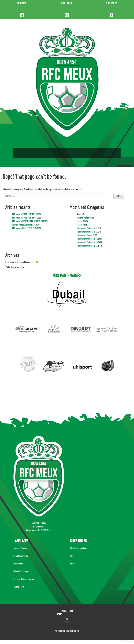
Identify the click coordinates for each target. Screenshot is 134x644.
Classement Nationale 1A (87, 232)
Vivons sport (19, 587)
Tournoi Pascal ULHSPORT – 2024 (26, 225)
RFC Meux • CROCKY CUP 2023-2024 (26, 229)
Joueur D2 (81, 222)
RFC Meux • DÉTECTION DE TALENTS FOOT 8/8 (30, 222)
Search (119, 196)
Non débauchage (21, 572)
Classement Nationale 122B (88, 246)
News (79, 214)
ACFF (72, 556)
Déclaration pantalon (79, 548)
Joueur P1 (81, 225)
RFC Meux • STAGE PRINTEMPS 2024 (26, 218)
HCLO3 (67, 622)
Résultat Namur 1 (84, 218)
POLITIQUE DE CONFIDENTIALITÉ (67, 631)
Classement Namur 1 (85, 236)
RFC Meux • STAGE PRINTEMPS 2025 (26, 214)
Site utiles (112, 3)
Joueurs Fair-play (21, 548)
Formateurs (18, 564)
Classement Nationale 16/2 (88, 239)
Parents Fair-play (21, 556)
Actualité (22, 3)
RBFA (72, 564)
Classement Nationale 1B (87, 229)
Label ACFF (66, 3)
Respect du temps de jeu (24, 579)
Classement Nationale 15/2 (88, 243)
